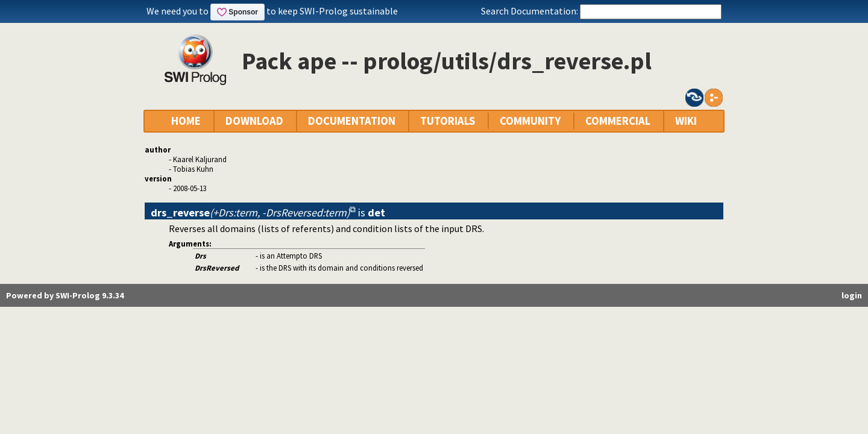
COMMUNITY (530, 121)
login (852, 295)
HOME (186, 121)
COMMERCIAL (618, 121)
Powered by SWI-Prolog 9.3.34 (65, 295)
